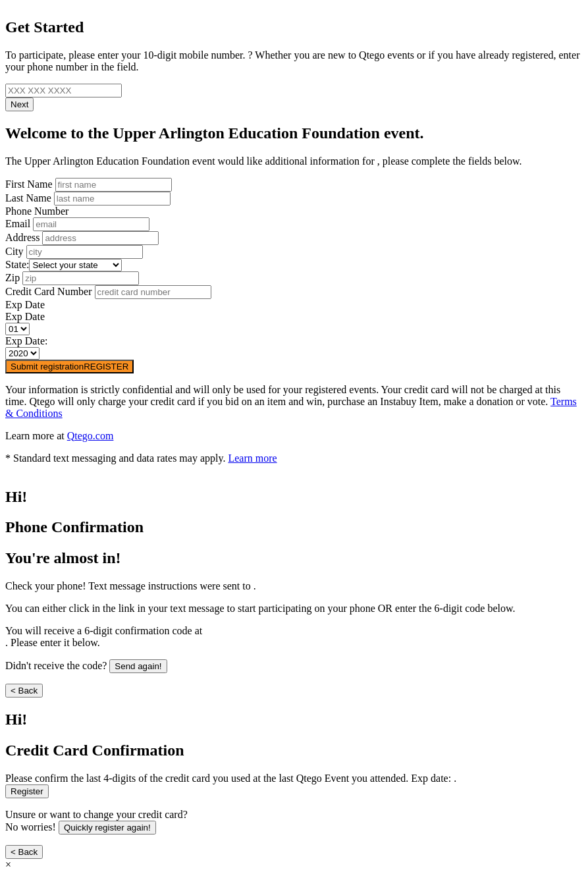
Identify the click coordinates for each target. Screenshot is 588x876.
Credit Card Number (49, 291)
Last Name (28, 198)
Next (19, 104)
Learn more (252, 458)
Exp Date (25, 305)
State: (17, 264)
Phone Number (37, 211)
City (14, 251)
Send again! (138, 666)
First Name (29, 184)
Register (27, 791)
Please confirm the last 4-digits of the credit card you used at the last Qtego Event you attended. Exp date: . (231, 778)
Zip (13, 278)
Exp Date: (26, 341)
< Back (24, 691)
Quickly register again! (107, 828)
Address (22, 237)
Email (18, 224)
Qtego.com (91, 436)
